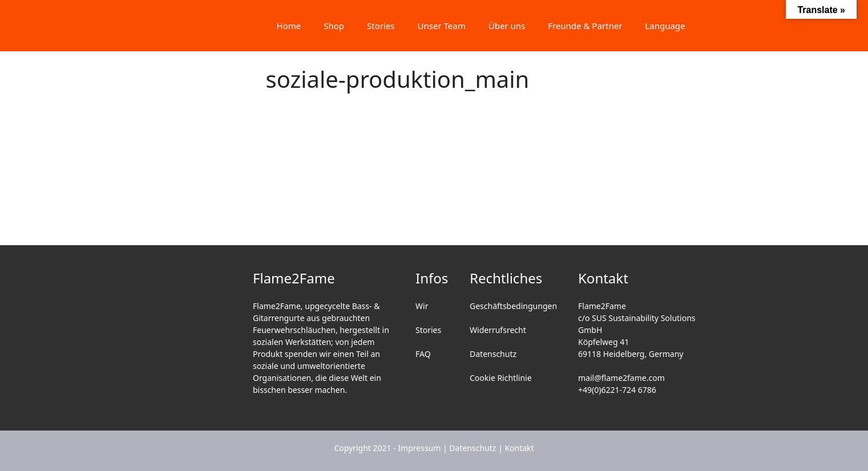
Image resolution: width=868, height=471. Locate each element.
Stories (381, 26)
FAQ (423, 354)
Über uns (507, 26)
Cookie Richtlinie (501, 378)
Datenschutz (493, 354)
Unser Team (442, 26)
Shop (334, 26)
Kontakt (519, 448)
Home (289, 26)
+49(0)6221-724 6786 (617, 390)
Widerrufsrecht (498, 330)
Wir (422, 306)
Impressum (419, 448)
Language (665, 26)
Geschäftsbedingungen (513, 306)
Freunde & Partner (585, 26)
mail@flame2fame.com (621, 378)
